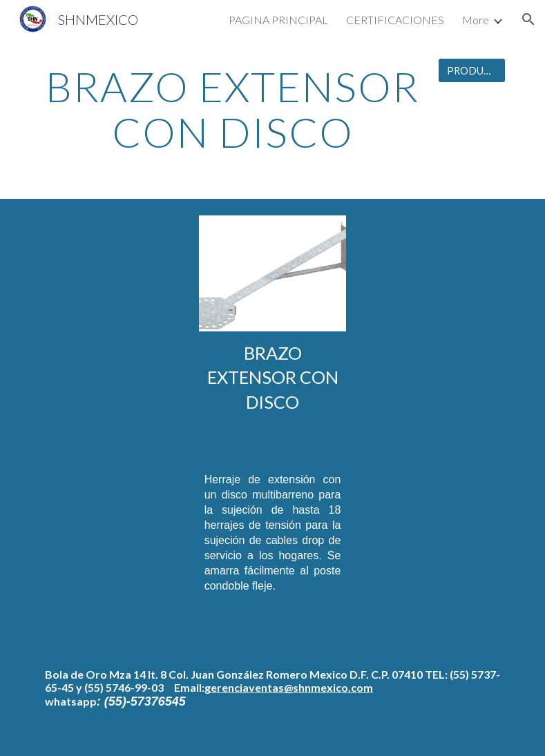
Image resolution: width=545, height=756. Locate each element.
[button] (528, 19)
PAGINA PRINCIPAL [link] (278, 20)
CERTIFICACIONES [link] (395, 20)
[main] (233, 109)
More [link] (476, 20)
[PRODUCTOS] (472, 70)
